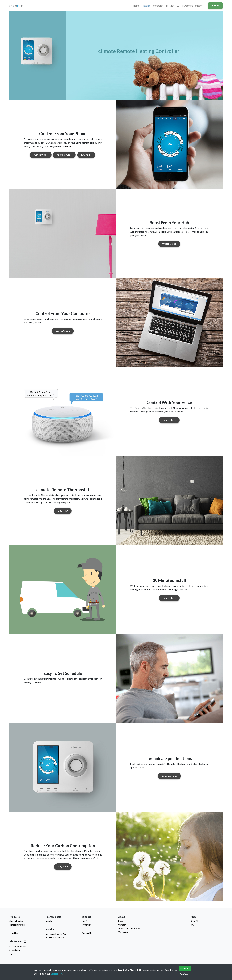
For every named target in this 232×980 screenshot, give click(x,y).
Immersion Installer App (56, 934)
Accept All (185, 968)
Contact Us (87, 933)
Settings (184, 974)
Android (195, 921)
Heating (146, 6)
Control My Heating (18, 946)
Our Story (123, 925)
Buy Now (63, 511)
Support (199, 6)
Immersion (158, 6)
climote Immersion (17, 925)
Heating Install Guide (55, 937)
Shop (215, 5)
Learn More (169, 420)
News (121, 921)
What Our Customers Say (129, 928)
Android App (64, 155)
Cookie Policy (57, 974)
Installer (170, 6)
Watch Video (41, 155)
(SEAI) (68, 146)
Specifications (169, 776)
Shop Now (14, 933)
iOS (193, 925)
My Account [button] (185, 6)
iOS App (86, 155)
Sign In (12, 954)
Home (136, 6)
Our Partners (124, 932)
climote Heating (16, 921)
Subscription (15, 950)
